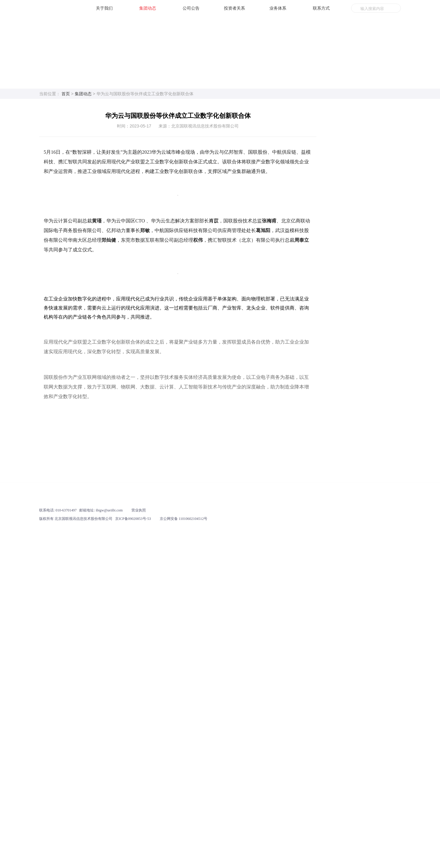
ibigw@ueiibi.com (109, 839)
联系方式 (321, 8)
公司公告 (191, 8)
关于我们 (104, 8)
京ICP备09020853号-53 (133, 848)
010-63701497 (66, 839)
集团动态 (148, 8)
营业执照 (139, 839)
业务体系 (278, 8)
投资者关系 (234, 8)
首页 (66, 94)
